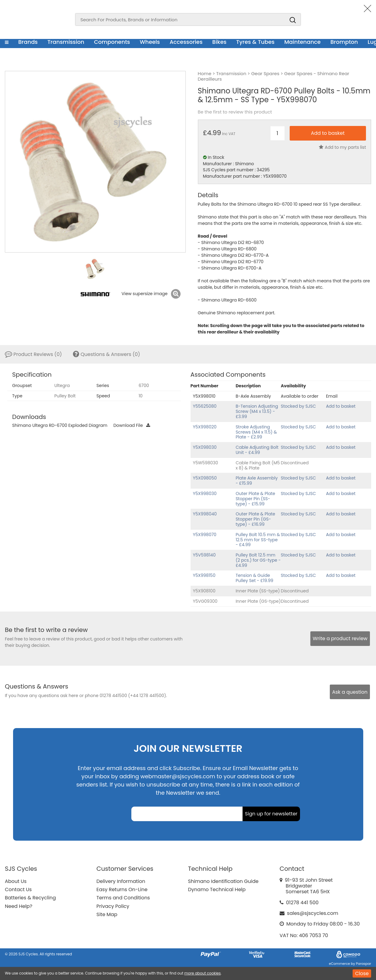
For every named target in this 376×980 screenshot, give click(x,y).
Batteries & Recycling (30, 898)
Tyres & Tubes (255, 42)
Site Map (107, 914)
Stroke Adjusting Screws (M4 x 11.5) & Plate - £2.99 (256, 432)
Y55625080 (205, 406)
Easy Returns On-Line (122, 889)
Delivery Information (121, 881)
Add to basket (341, 406)
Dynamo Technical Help (217, 889)
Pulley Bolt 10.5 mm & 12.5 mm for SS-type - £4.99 (258, 540)
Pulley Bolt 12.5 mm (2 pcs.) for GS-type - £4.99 (258, 560)
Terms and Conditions (123, 898)
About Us (16, 881)
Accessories (186, 42)
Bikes (219, 42)
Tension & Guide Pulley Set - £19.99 (254, 578)
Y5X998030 (205, 493)
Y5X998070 (205, 535)
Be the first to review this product (235, 112)
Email (332, 396)
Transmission (66, 42)
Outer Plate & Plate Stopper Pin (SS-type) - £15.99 (255, 499)
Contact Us (18, 889)
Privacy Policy (113, 906)
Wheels (150, 42)
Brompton (344, 42)
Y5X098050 (205, 478)
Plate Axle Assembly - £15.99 (257, 481)
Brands (28, 42)
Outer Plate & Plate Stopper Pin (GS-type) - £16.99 (255, 519)
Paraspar (364, 964)
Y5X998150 (204, 575)
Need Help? (19, 906)
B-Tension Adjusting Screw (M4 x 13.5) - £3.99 (257, 411)
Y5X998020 (205, 427)
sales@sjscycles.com (313, 913)
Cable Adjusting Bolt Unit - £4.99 (257, 450)
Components (112, 42)
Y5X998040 (205, 514)
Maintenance (302, 42)
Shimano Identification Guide (223, 881)
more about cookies (202, 973)
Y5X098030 (205, 447)
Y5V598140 (204, 555)
